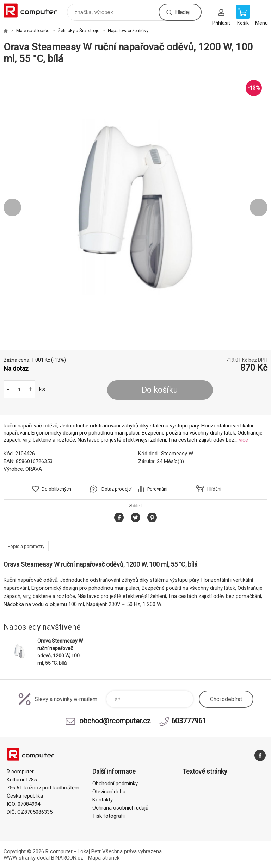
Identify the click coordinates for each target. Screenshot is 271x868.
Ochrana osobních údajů (120, 808)
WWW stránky (20, 858)
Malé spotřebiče (33, 30)
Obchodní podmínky (115, 783)
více (244, 440)
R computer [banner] (35, 10)
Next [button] (259, 207)
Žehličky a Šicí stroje (79, 30)
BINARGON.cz (67, 858)
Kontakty (103, 800)
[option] (135, 207)
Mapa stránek (104, 858)
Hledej (182, 12)
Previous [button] (12, 207)
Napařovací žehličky (128, 30)
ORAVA (34, 469)
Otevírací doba (109, 792)
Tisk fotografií (109, 816)
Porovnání (157, 489)
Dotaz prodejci (117, 489)
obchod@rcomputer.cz (115, 721)
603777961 (189, 721)
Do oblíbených (56, 489)
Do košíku (160, 390)
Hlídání (214, 489)
